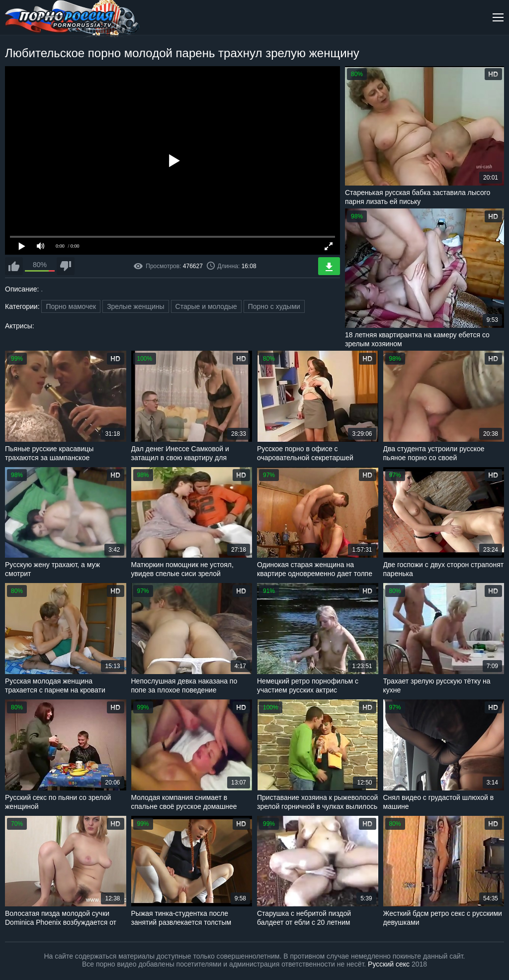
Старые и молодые (206, 306)
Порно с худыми (274, 306)
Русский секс (389, 964)
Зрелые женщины (136, 306)
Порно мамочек (71, 306)
